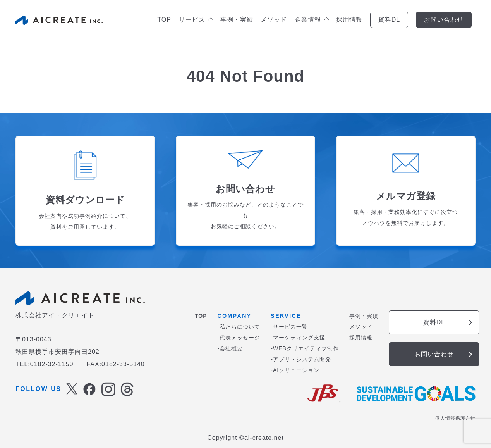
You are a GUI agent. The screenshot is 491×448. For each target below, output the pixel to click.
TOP (164, 20)
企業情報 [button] (312, 20)
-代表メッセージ (239, 338)
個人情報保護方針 (455, 418)
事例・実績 (237, 20)
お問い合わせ (444, 20)
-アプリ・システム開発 (301, 359)
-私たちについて (239, 327)
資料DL (389, 20)
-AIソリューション (295, 370)
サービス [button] (196, 20)
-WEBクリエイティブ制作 (305, 348)
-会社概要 (230, 348)
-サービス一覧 (289, 327)
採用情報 (349, 20)
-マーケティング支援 (298, 338)
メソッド (274, 20)
